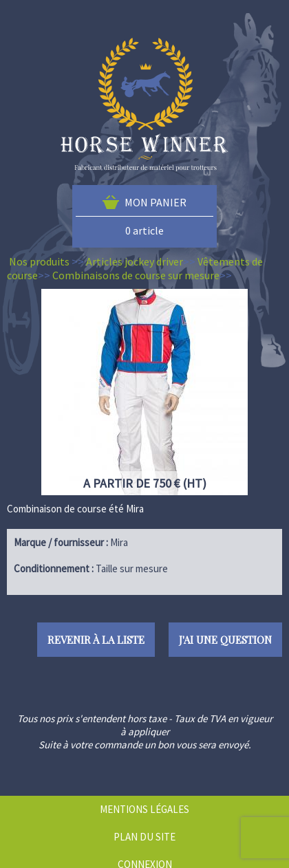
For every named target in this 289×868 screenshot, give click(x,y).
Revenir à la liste (96, 640)
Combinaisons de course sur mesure (136, 275)
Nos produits (39, 261)
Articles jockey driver (135, 261)
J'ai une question (225, 640)
